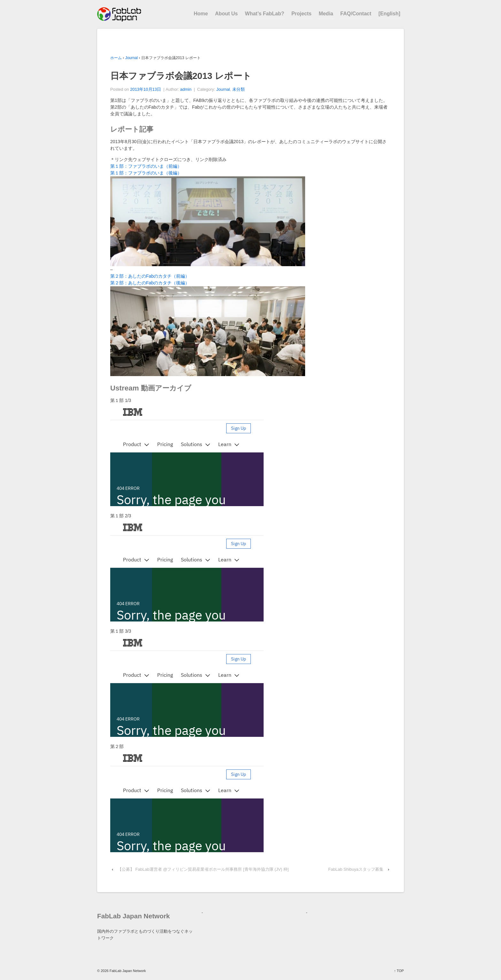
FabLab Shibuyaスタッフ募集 (356, 869)
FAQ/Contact (356, 14)
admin (186, 89)
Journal (131, 58)
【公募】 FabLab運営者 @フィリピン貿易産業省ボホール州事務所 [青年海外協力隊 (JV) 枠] (203, 869)
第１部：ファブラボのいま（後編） (146, 173)
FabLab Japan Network (127, 971)
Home (201, 14)
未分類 (239, 89)
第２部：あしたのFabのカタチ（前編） (150, 276)
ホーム (116, 58)
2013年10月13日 (146, 89)
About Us (226, 14)
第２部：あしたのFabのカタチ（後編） (150, 283)
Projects (301, 14)
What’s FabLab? (265, 14)
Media (326, 14)
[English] (389, 14)
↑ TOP (399, 971)
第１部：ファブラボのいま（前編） (146, 166)
